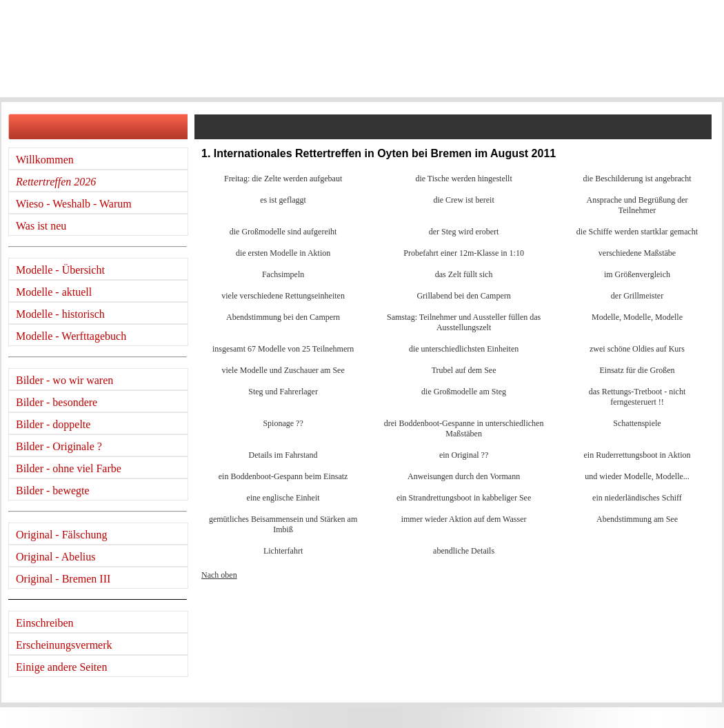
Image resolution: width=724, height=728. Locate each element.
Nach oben (219, 575)
